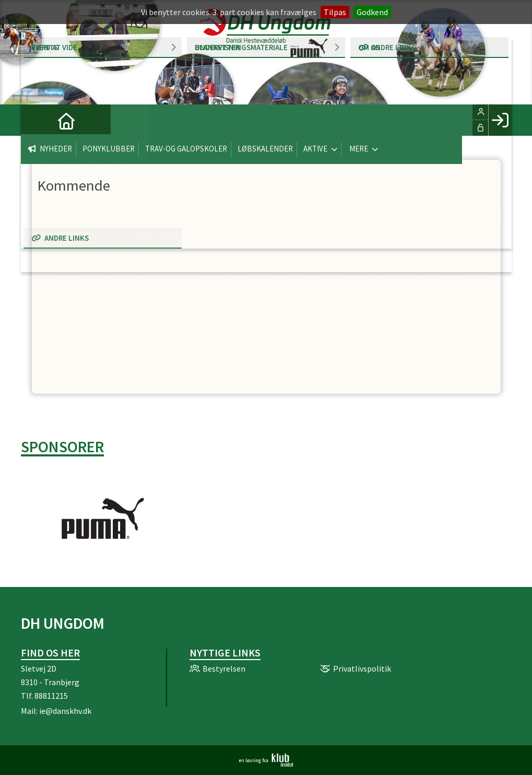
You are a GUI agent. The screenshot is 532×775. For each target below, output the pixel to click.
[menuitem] (37, 120)
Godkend (372, 12)
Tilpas (335, 12)
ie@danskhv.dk (65, 711)
